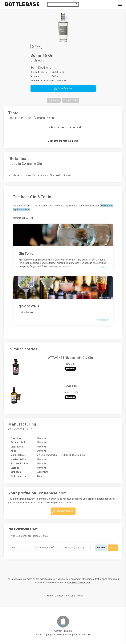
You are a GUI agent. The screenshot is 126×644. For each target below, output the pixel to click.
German (58, 631)
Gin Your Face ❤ (82, 635)
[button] (63, 89)
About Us (41, 635)
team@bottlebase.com (79, 583)
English (68, 631)
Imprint (51, 635)
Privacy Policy (64, 635)
